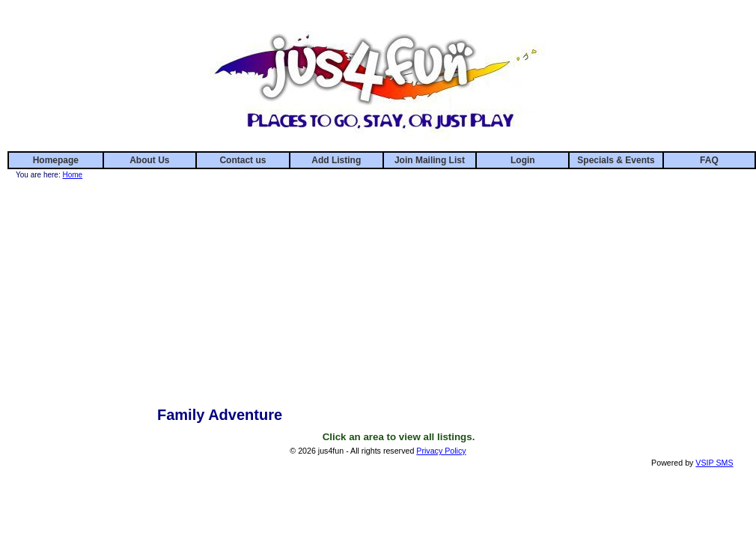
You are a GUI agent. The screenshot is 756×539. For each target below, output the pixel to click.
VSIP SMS (714, 463)
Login (523, 160)
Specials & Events (616, 160)
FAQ (709, 160)
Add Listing (336, 160)
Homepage (56, 160)
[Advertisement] (399, 287)
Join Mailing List (430, 160)
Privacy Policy (441, 451)
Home (72, 175)
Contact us (243, 160)
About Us (149, 160)
